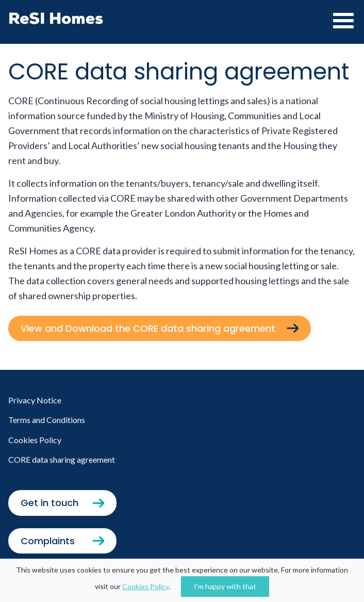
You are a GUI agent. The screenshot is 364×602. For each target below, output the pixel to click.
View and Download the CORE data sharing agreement (149, 328)
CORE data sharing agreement (62, 459)
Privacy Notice (35, 400)
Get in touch (49, 503)
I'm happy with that (225, 586)
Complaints (48, 541)
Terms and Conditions (47, 420)
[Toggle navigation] (341, 21)
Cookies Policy (146, 586)
